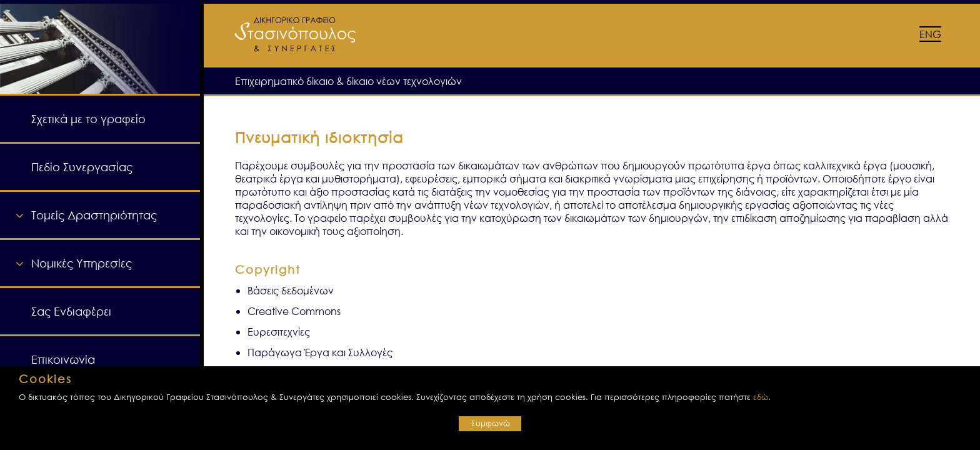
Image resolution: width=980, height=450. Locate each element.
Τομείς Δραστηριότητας (94, 215)
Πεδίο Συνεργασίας (82, 167)
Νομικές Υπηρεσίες (82, 263)
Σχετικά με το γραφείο (88, 119)
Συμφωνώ (491, 423)
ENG (930, 34)
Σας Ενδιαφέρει (71, 311)
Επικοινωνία (63, 359)
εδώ (761, 397)
